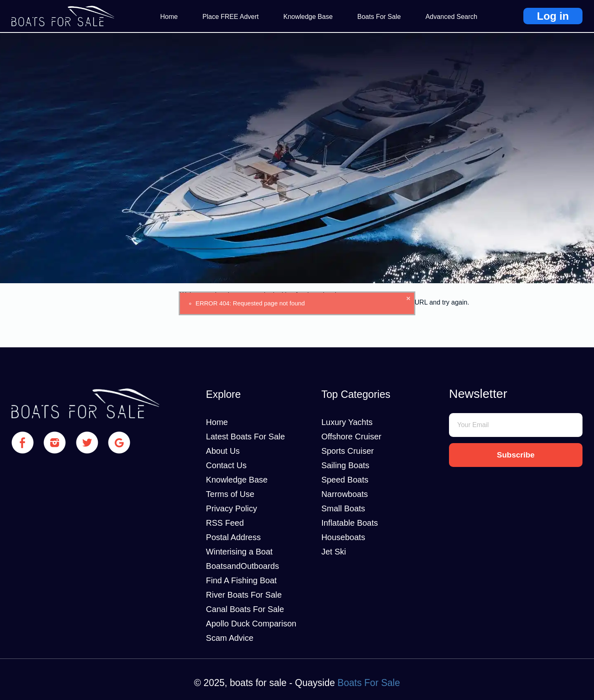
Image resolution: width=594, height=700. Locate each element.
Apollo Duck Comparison (251, 624)
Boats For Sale (379, 17)
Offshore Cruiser (351, 437)
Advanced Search (451, 17)
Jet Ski (334, 552)
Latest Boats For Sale (245, 437)
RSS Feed (225, 523)
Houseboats (343, 537)
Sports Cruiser (348, 451)
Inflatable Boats (350, 523)
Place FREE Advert (231, 17)
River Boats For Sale (244, 595)
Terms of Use (230, 494)
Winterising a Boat (239, 552)
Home (169, 17)
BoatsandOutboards (242, 566)
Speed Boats (345, 480)
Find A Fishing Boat (241, 580)
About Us (223, 451)
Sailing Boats (345, 465)
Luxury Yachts (347, 422)
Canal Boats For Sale (245, 609)
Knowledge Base (308, 17)
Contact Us (226, 465)
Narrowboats (344, 494)
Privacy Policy (231, 508)
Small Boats (343, 508)
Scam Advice (230, 638)
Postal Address (233, 537)
